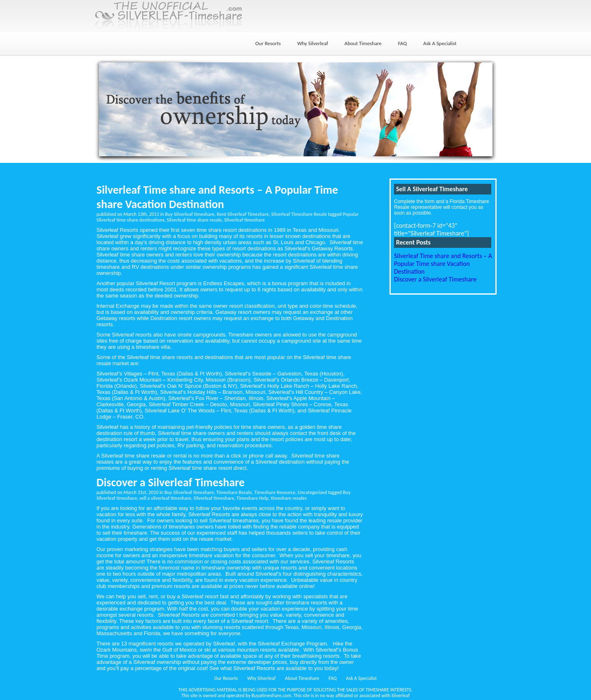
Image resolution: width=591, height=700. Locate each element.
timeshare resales (289, 498)
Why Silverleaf (313, 43)
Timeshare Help (252, 498)
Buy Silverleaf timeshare (190, 214)
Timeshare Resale (234, 492)
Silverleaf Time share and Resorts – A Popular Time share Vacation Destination (217, 197)
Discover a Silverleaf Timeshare (171, 482)
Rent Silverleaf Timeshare (243, 214)
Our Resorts (268, 43)
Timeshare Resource (275, 492)
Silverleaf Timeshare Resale (299, 214)
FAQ (402, 43)
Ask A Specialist (440, 43)
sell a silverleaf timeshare (165, 498)
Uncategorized (312, 492)
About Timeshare (363, 43)
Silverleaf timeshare (244, 220)
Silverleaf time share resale (194, 220)
